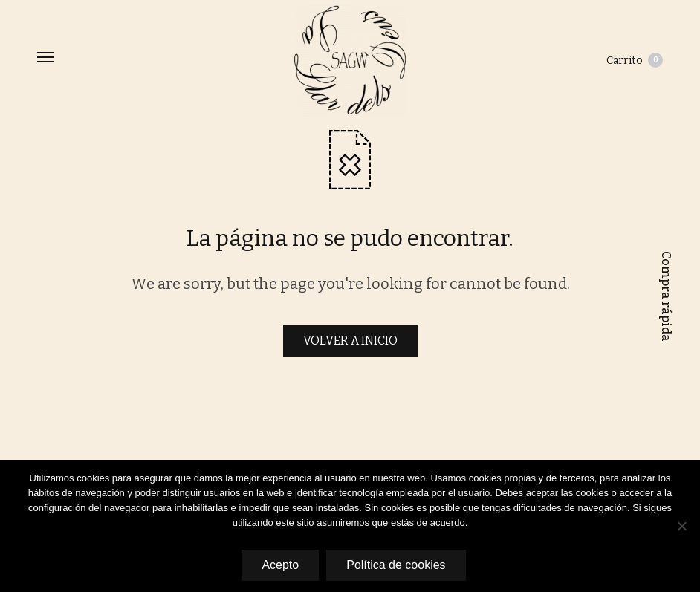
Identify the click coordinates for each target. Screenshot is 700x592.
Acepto (280, 565)
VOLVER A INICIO (350, 341)
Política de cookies (396, 565)
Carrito (635, 60)
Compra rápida (666, 296)
